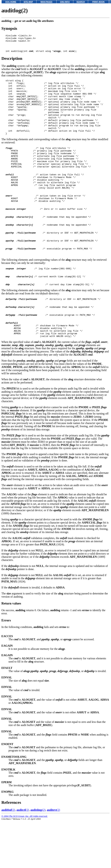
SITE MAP (28, 2)
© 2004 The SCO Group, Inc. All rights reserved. (24, 864)
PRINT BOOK (98, 2)
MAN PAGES (46, 2)
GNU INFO (65, 2)
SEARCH (81, 2)
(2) (8, 858)
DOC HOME (11, 2)
